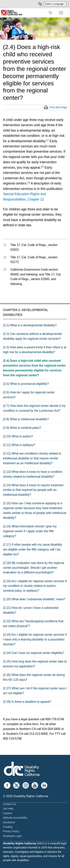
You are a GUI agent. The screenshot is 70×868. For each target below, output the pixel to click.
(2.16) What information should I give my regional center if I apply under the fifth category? (30, 531)
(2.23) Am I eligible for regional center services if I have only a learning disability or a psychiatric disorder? (35, 639)
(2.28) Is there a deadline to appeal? (27, 702)
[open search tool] (50, 13)
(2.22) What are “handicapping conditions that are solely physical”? (33, 624)
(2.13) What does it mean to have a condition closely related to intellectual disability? (33, 474)
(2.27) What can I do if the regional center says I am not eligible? (35, 691)
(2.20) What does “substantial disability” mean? (34, 599)
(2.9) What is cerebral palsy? (22, 428)
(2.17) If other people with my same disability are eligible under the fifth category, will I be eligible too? (33, 549)
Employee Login (12, 836)
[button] (47, 141)
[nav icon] (61, 13)
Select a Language (54, 4)
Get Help (8, 809)
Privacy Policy (11, 831)
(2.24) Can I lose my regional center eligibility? (34, 653)
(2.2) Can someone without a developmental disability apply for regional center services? (32, 336)
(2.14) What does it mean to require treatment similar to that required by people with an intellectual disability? (33, 490)
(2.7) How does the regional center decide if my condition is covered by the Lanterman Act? (34, 408)
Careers (8, 813)
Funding (8, 827)
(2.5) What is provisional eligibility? (26, 384)
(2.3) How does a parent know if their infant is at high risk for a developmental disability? (35, 350)
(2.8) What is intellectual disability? (26, 419)
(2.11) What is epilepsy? (19, 445)
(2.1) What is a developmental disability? (30, 325)
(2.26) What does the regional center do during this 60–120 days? (34, 677)
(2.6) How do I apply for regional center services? (29, 395)
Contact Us (9, 804)
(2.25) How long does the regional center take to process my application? (35, 664)
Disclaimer (9, 822)
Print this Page (58, 107)
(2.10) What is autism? (18, 436)
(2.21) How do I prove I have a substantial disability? (31, 610)
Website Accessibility (15, 818)
